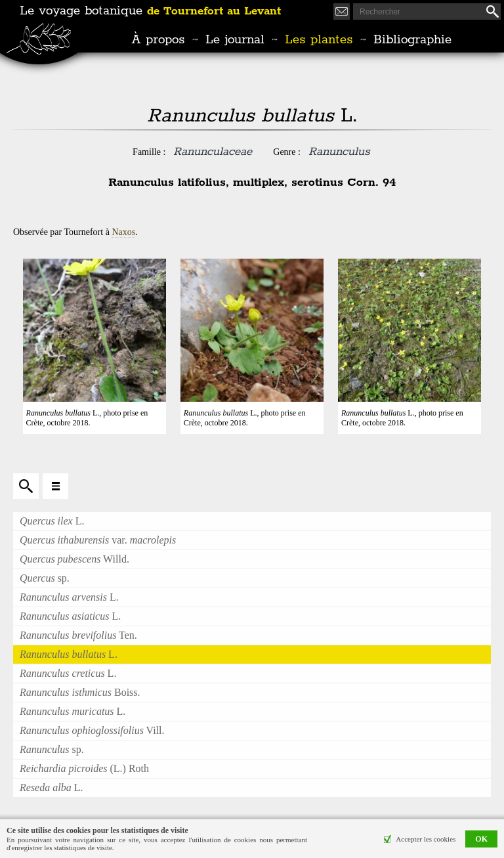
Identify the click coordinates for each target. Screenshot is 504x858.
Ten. (78, 635)
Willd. (74, 559)
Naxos (123, 232)
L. (52, 521)
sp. (45, 578)
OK (481, 839)
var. (98, 540)
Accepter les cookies (426, 839)
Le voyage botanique (150, 11)
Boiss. (80, 692)
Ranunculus (339, 152)
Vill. (92, 730)
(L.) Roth (84, 768)
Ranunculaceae (213, 152)
